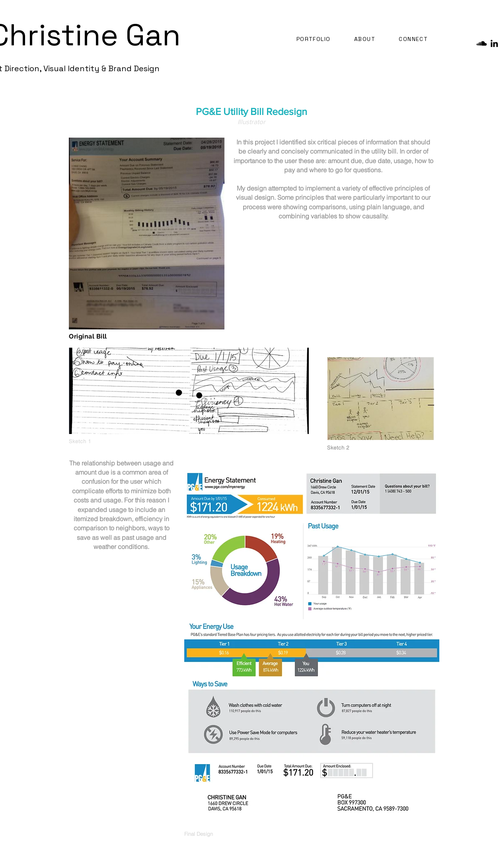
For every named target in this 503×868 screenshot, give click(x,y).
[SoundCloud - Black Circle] (482, 43)
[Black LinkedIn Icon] (494, 43)
